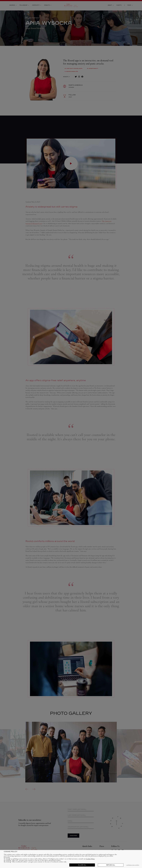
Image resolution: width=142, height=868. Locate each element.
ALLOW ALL (82, 865)
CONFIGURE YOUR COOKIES (133, 865)
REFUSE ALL (111, 865)
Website (66, 77)
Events (119, 5)
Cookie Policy (90, 859)
